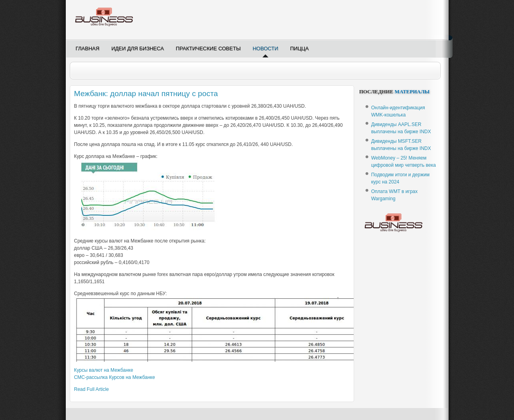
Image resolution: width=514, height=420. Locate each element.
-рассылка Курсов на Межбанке (115, 377)
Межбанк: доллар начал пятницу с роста (146, 94)
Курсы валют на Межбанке (104, 370)
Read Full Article (92, 389)
